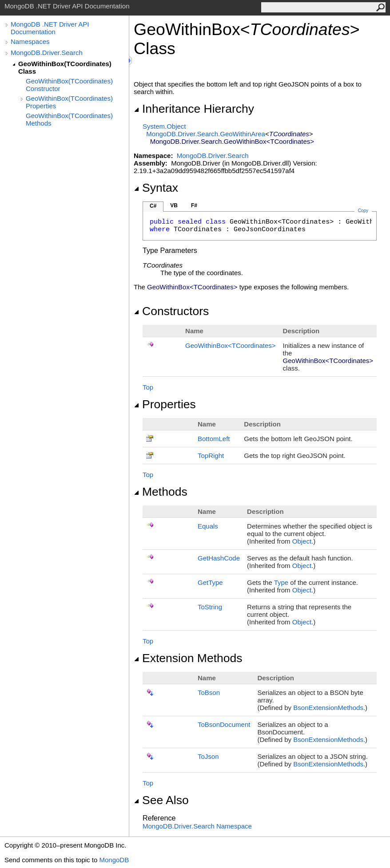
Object (302, 541)
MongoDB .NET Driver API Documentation (50, 28)
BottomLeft (214, 439)
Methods (161, 492)
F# (194, 205)
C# (153, 206)
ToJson (208, 756)
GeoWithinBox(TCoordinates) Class (65, 67)
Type (281, 582)
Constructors (171, 311)
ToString (210, 607)
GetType (210, 582)
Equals (208, 526)
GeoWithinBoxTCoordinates (230, 345)
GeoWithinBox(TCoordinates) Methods (69, 119)
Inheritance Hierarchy (194, 109)
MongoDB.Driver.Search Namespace (197, 826)
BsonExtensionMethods (328, 708)
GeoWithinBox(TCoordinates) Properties (69, 102)
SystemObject (164, 126)
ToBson (209, 692)
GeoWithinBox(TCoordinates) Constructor (69, 85)
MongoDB (114, 860)
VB (174, 205)
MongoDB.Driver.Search (47, 53)
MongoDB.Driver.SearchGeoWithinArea (206, 134)
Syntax (156, 188)
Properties (165, 404)
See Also (161, 800)
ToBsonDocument (224, 724)
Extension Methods (188, 658)
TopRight (211, 456)
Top (148, 387)
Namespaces (30, 41)
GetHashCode (219, 558)
